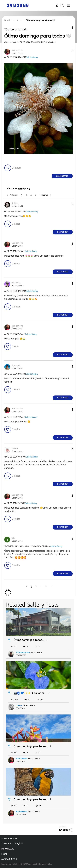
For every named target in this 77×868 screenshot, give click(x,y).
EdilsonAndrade (23, 653)
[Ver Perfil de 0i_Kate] (15, 203)
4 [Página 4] (36, 195)
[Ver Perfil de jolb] (13, 538)
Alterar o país (9, 859)
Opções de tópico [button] (68, 28)
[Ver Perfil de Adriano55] (16, 283)
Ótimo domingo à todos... (29, 640)
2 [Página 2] (26, 195)
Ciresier (19, 706)
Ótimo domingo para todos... (31, 746)
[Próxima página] (45, 195)
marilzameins (22, 759)
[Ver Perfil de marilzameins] (17, 50)
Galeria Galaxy (32, 57)
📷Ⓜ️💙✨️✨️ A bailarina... (30, 693)
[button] (68, 51)
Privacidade (8, 849)
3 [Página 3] (31, 195)
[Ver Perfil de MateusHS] (16, 366)
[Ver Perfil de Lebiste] (15, 449)
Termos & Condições (12, 844)
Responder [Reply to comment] (63, 232)
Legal (4, 854)
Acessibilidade (9, 839)
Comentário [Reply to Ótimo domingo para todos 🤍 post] (62, 176)
